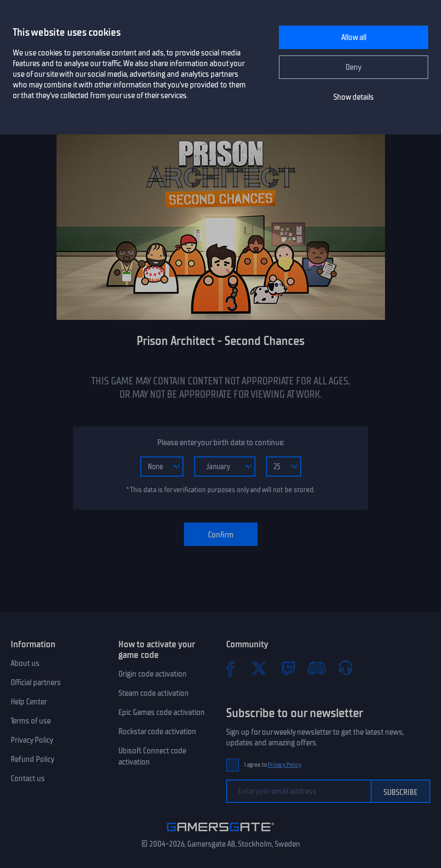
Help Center (29, 702)
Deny (354, 67)
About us (25, 663)
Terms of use (31, 721)
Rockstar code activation (157, 732)
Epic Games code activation (162, 712)
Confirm (221, 535)
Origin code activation (153, 674)
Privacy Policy (32, 740)
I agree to (273, 765)
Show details (354, 97)
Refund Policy (33, 759)
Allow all (354, 37)
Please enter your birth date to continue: (221, 443)
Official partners (36, 682)
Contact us (28, 778)
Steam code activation (154, 693)
